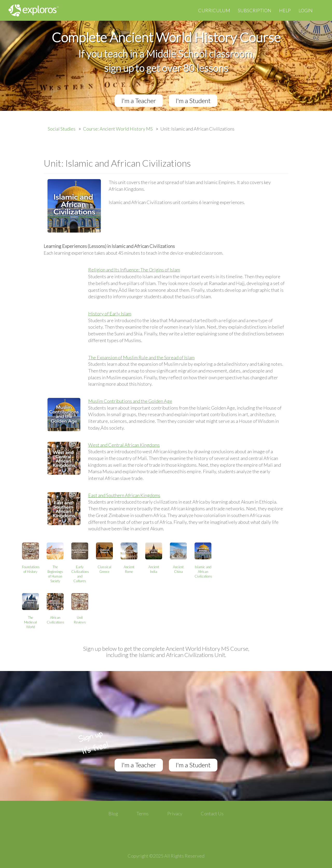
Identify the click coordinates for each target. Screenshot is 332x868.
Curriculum (214, 10)
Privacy (175, 813)
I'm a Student (193, 101)
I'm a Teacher (139, 101)
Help (285, 10)
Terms (143, 813)
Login (306, 10)
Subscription (255, 10)
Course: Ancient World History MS (118, 129)
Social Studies (62, 129)
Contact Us (212, 813)
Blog (113, 813)
